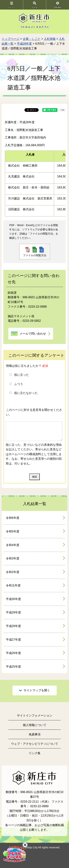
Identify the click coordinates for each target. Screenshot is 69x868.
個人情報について (35, 725)
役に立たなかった (26, 393)
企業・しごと (32, 39)
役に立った (22, 375)
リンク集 (35, 753)
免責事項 (35, 734)
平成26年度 (24, 44)
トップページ (10, 39)
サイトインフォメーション (35, 715)
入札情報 (50, 39)
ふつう (19, 384)
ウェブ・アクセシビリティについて (35, 744)
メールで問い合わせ (33, 334)
